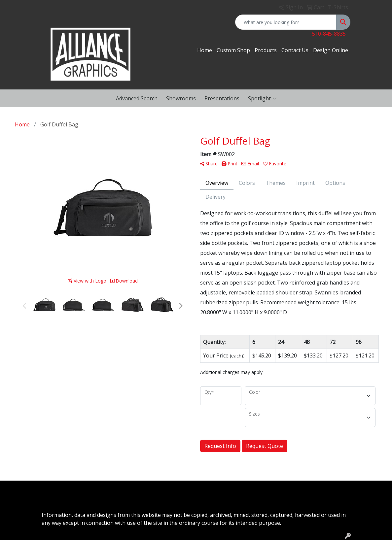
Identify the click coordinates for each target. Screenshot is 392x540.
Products (266, 50)
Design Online (331, 50)
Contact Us (295, 50)
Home (205, 50)
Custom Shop (233, 50)
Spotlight (262, 98)
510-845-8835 (329, 34)
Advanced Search (137, 98)
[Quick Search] (286, 22)
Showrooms (181, 98)
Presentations (222, 98)
